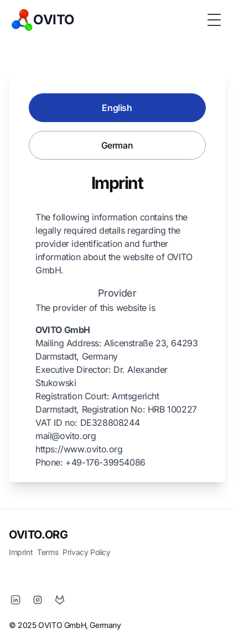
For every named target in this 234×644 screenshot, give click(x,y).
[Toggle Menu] (214, 20)
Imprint (21, 552)
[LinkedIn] (15, 600)
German (117, 145)
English (117, 108)
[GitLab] (60, 600)
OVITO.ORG (38, 535)
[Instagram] (38, 600)
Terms (48, 552)
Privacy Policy (86, 552)
